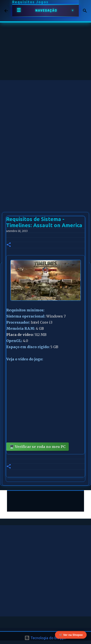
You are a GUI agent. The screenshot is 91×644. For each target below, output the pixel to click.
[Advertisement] (45, 126)
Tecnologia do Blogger (45, 638)
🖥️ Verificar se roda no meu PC (38, 447)
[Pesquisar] (85, 11)
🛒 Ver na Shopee (71, 635)
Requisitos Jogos (30, 2)
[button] (9, 245)
